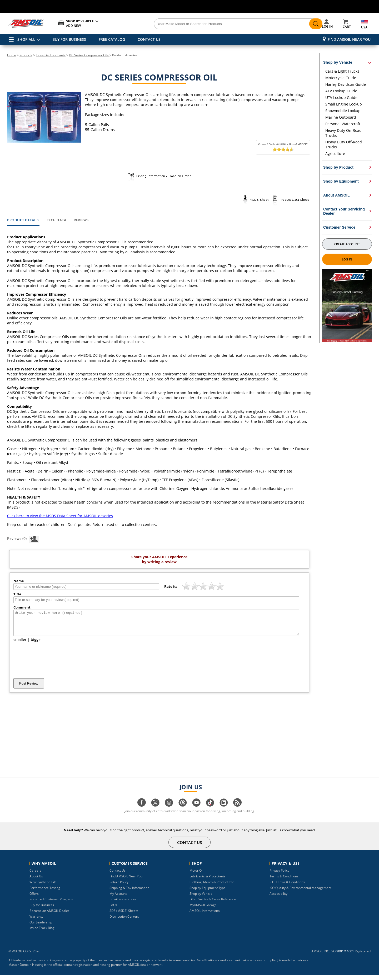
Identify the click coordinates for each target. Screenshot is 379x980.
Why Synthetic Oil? (43, 887)
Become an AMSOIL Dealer (49, 915)
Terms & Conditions (284, 881)
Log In (347, 259)
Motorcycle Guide (341, 78)
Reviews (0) (23, 538)
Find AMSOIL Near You (349, 39)
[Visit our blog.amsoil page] (237, 810)
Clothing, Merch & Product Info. (212, 887)
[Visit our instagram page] (169, 810)
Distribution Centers (124, 921)
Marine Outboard (341, 117)
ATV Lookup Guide (341, 91)
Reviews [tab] (81, 220)
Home (12, 55)
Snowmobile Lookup (343, 111)
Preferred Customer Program (51, 904)
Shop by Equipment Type (208, 893)
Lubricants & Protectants (208, 881)
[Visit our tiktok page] (210, 810)
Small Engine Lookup (344, 104)
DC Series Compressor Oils (89, 55)
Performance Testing (45, 893)
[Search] (219, 24)
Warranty (36, 921)
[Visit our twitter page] (155, 810)
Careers (35, 875)
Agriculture (335, 154)
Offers (34, 898)
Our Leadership (41, 927)
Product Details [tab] (23, 220)
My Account (118, 898)
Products (26, 55)
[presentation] (53, 665)
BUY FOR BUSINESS (69, 39)
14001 (349, 956)
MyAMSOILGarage (203, 910)
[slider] (283, 149)
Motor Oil (196, 875)
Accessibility (278, 898)
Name (19, 581)
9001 (340, 956)
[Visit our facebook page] (142, 810)
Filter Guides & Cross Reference (213, 904)
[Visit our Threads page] (183, 810)
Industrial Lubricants (51, 55)
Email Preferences (123, 904)
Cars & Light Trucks (342, 71)
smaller (20, 644)
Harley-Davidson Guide (346, 84)
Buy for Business (42, 910)
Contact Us (118, 875)
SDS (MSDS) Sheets (124, 915)
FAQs (113, 910)
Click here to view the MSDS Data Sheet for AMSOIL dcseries (60, 516)
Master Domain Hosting (26, 969)
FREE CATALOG (112, 39)
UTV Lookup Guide (341, 97)
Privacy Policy (279, 875)
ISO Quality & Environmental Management (300, 893)
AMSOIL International (205, 915)
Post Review (29, 688)
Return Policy (119, 887)
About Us (36, 881)
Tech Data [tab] (57, 220)
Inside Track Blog (42, 933)
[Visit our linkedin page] (224, 810)
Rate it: (171, 586)
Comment (22, 607)
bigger (36, 644)
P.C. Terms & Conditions (287, 887)
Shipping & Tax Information (129, 893)
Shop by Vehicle (201, 898)
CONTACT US (149, 39)
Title (17, 594)
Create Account (347, 244)
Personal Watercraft (343, 124)
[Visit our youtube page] (196, 810)
